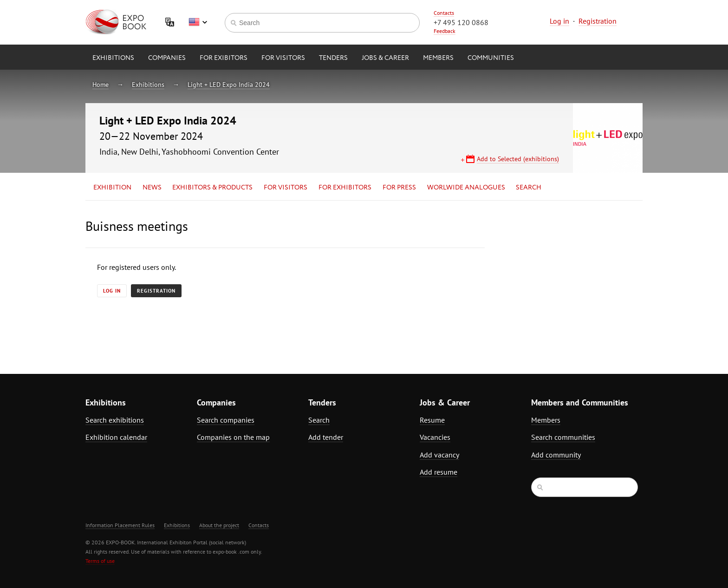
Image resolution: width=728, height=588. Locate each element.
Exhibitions (113, 58)
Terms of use (100, 561)
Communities (491, 58)
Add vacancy (439, 455)
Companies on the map (233, 437)
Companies (167, 58)
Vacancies (435, 437)
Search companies (226, 420)
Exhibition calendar (116, 437)
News (152, 188)
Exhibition (112, 188)
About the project (219, 525)
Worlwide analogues (466, 188)
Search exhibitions (115, 420)
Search (529, 188)
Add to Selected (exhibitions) (518, 159)
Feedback (445, 31)
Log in (559, 21)
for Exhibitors (345, 188)
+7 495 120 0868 (461, 22)
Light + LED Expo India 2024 (229, 85)
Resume (432, 420)
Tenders (333, 58)
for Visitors (283, 58)
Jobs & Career (385, 58)
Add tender (326, 437)
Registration (598, 21)
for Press (399, 188)
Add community (556, 455)
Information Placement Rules (120, 525)
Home (101, 85)
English (198, 22)
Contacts (444, 13)
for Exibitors (224, 58)
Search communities (563, 437)
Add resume (439, 472)
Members (438, 58)
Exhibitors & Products (212, 188)
